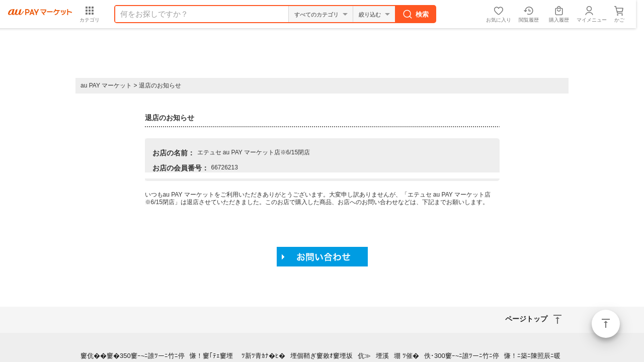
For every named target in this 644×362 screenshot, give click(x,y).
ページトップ (606, 324)
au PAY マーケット (106, 85)
